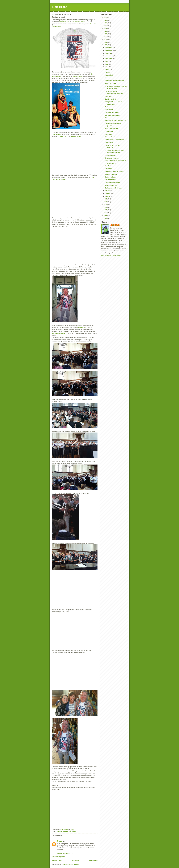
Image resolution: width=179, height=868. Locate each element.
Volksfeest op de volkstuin (114, 81)
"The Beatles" (57, 134)
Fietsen (60, 831)
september (109, 56)
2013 (106, 204)
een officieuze (64, 22)
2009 (106, 215)
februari (108, 193)
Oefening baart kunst (112, 115)
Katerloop (109, 78)
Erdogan (108, 107)
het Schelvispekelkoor (60, 333)
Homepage (75, 860)
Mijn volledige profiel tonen (111, 256)
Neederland (109, 166)
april (107, 70)
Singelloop (109, 131)
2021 (106, 31)
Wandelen (72, 831)
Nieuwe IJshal (110, 137)
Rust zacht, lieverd (112, 129)
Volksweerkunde (111, 185)
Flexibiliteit (109, 110)
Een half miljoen (111, 155)
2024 (106, 23)
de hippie (81, 327)
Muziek (65, 831)
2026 (106, 17)
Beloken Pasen (110, 180)
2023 (106, 26)
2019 (106, 37)
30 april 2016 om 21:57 (65, 853)
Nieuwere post (57, 860)
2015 (106, 199)
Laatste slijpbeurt (111, 174)
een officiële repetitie (79, 22)
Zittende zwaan (110, 118)
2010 (106, 213)
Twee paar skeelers (112, 158)
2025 (106, 20)
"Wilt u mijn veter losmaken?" (116, 121)
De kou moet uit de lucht (114, 188)
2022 (106, 28)
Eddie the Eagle (111, 177)
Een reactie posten (58, 857)
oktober (108, 53)
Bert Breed (60, 7)
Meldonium (109, 134)
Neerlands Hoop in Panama (115, 171)
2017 (106, 42)
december (109, 48)
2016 (106, 45)
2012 (106, 207)
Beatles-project (110, 99)
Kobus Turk (109, 75)
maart (108, 191)
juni (107, 64)
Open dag (108, 96)
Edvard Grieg (76, 136)
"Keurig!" (108, 72)
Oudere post (93, 860)
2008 (106, 218)
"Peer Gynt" (64, 136)
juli (107, 61)
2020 (106, 34)
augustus (109, 59)
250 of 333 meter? (111, 83)
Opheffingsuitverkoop (113, 182)
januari (108, 196)
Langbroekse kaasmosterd (114, 140)
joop (61, 841)
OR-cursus (109, 142)
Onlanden (108, 169)
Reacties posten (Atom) (70, 864)
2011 (106, 210)
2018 (106, 39)
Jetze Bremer (78, 76)
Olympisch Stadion (112, 112)
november (109, 50)
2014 (106, 202)
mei (107, 67)
